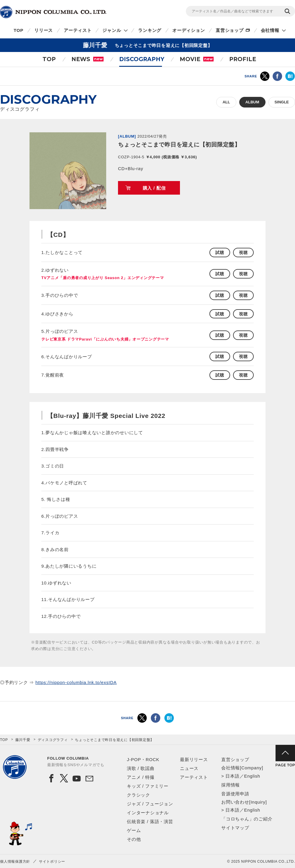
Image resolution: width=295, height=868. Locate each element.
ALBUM (252, 102)
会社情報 (270, 30)
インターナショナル (148, 813)
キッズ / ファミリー (148, 786)
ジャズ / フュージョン (150, 804)
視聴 (243, 253)
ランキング (150, 30)
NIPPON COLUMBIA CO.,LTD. (53, 12)
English (252, 776)
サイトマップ (235, 828)
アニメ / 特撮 (141, 777)
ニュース (189, 768)
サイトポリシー (52, 862)
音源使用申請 (235, 794)
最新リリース (194, 759)
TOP (18, 30)
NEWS (87, 59)
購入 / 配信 (154, 188)
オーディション (189, 30)
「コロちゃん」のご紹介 (247, 819)
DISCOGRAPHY (142, 59)
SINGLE (282, 102)
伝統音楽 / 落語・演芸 (150, 821)
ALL (226, 102)
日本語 (232, 776)
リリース (44, 30)
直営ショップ (230, 30)
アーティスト (78, 30)
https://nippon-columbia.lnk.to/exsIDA (76, 682)
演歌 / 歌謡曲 (141, 768)
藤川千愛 (23, 740)
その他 (134, 839)
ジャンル (112, 30)
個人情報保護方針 (15, 862)
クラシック (139, 795)
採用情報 (231, 785)
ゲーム (134, 830)
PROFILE (243, 59)
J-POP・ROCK (143, 759)
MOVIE (197, 59)
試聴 (220, 253)
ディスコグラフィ (53, 740)
